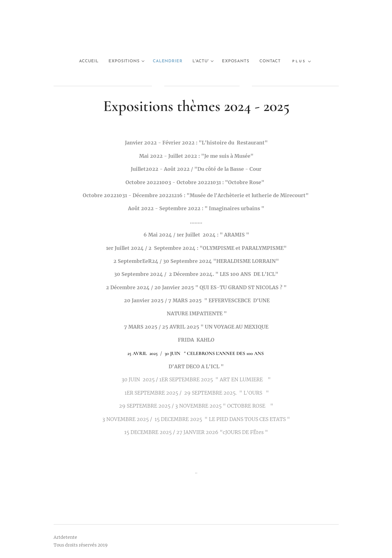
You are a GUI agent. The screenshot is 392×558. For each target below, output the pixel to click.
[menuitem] (80, 61)
